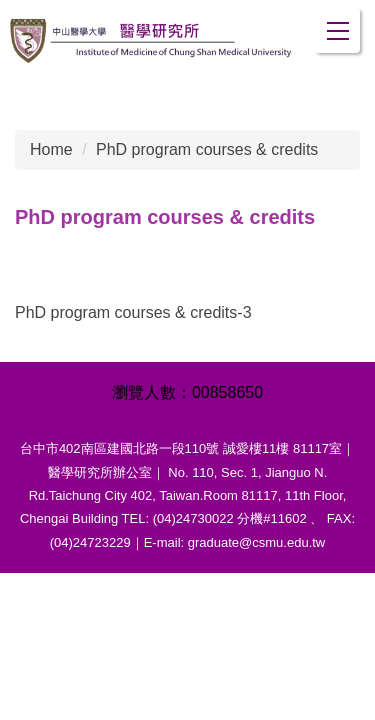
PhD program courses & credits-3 (133, 312)
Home (51, 149)
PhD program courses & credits (207, 149)
